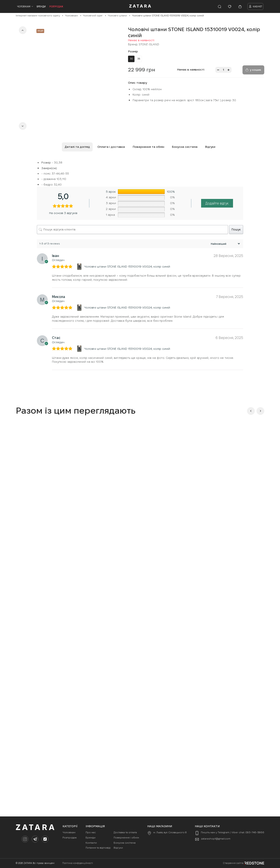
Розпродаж (56, 6)
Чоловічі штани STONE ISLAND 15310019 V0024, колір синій (127, 267)
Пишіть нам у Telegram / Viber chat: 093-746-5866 (233, 832)
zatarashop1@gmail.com (216, 839)
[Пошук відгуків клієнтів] (133, 230)
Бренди (41, 6)
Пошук (236, 229)
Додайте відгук (217, 203)
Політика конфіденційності (78, 863)
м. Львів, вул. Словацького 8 (170, 832)
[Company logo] (140, 7)
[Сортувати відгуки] (225, 244)
